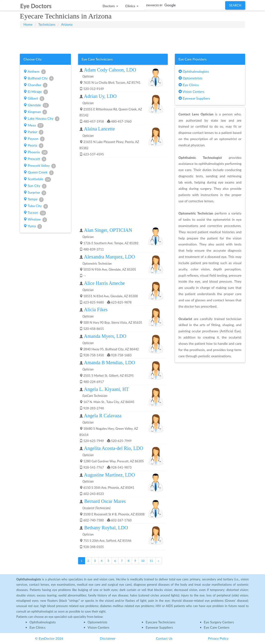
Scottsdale (37, 179)
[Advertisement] (132, 40)
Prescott (35, 159)
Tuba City (36, 206)
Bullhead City (39, 78)
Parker (33, 132)
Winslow (35, 220)
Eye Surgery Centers (219, 622)
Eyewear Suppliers (194, 98)
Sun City (35, 186)
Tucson (35, 213)
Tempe (34, 199)
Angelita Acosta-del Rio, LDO (114, 448)
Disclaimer (108, 638)
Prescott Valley (40, 166)
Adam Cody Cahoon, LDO (110, 70)
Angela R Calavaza (103, 416)
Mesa (34, 125)
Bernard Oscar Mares (105, 501)
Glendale (36, 105)
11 (151, 561)
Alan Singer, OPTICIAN (108, 230)
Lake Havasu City (41, 119)
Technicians (47, 24)
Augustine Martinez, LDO (110, 475)
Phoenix (36, 152)
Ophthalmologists (194, 71)
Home (28, 24)
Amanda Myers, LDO (105, 336)
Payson (34, 139)
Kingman (35, 112)
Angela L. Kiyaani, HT (107, 389)
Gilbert (34, 99)
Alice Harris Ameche (105, 283)
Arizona (67, 24)
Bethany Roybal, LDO (106, 528)
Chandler (35, 85)
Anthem (35, 72)
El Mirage (36, 92)
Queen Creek (39, 173)
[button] (110, 5)
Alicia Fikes (96, 310)
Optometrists (190, 78)
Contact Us (164, 638)
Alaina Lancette (100, 129)
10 (143, 561)
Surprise (35, 193)
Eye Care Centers (217, 627)
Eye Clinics (189, 85)
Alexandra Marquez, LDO (110, 257)
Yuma (33, 226)
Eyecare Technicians (161, 622)
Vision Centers (191, 92)
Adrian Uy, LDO (100, 96)
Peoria (33, 146)
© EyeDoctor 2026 (49, 638)
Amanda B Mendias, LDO (110, 363)
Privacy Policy (218, 638)
